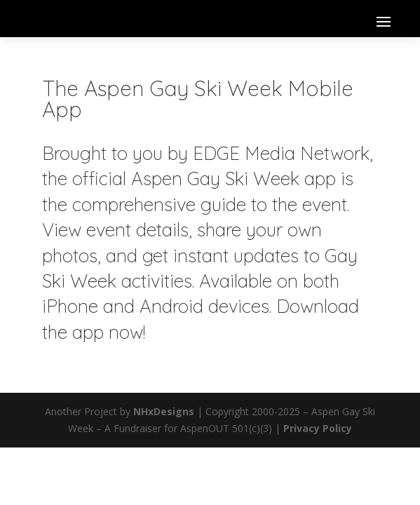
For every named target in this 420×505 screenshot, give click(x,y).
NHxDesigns (164, 411)
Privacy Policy (318, 428)
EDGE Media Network (281, 153)
